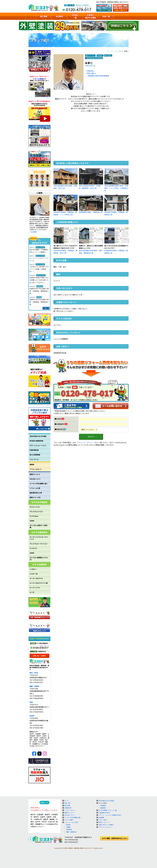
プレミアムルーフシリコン (39, 544)
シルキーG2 (34, 574)
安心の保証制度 (35, 455)
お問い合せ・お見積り (39, 656)
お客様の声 (68, 808)
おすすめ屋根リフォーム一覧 (108, 810)
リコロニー (33, 569)
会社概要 (101, 817)
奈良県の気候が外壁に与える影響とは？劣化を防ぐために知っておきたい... (39, 280)
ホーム (66, 801)
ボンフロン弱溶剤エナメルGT (39, 559)
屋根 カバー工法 (35, 497)
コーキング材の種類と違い (39, 484)
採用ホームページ (104, 822)
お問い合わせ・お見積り (106, 825)
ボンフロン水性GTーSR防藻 (38, 526)
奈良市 (32, 716)
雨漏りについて (35, 474)
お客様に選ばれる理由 (91, 16)
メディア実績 (69, 820)
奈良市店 (69, 829)
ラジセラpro (34, 516)
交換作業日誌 (34, 450)
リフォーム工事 (35, 488)
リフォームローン (36, 469)
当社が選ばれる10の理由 (38, 436)
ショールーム (34, 459)
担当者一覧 (75, 16)
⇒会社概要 (33, 232)
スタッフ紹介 (103, 820)
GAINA (32, 521)
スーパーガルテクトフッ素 (39, 583)
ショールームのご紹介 (123, 16)
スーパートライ (35, 588)
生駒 (31, 702)
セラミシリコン (35, 507)
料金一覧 (106, 16)
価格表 (32, 464)
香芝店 (68, 825)
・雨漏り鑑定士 (91, 73)
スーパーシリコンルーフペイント (39, 259)
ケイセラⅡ (33, 548)
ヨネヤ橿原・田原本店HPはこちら (114, 838)
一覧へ (46, 308)
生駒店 (68, 827)
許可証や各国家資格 (36, 441)
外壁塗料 (103, 805)
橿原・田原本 (34, 686)
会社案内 (59, 16)
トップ (31, 16)
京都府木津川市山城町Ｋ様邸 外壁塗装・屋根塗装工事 (39, 291)
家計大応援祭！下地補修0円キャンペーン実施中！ (39, 251)
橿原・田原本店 (71, 832)
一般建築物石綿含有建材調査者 (98, 76)
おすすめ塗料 (103, 803)
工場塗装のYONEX (104, 813)
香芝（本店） (34, 673)
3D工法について (35, 479)
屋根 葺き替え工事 (36, 493)
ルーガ (32, 592)
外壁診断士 (91, 71)
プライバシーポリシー (86, 442)
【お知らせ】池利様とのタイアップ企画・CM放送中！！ (39, 269)
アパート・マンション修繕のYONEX (110, 815)
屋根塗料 (103, 808)
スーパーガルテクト (36, 578)
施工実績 (44, 16)
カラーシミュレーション (38, 445)
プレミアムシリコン (36, 512)
